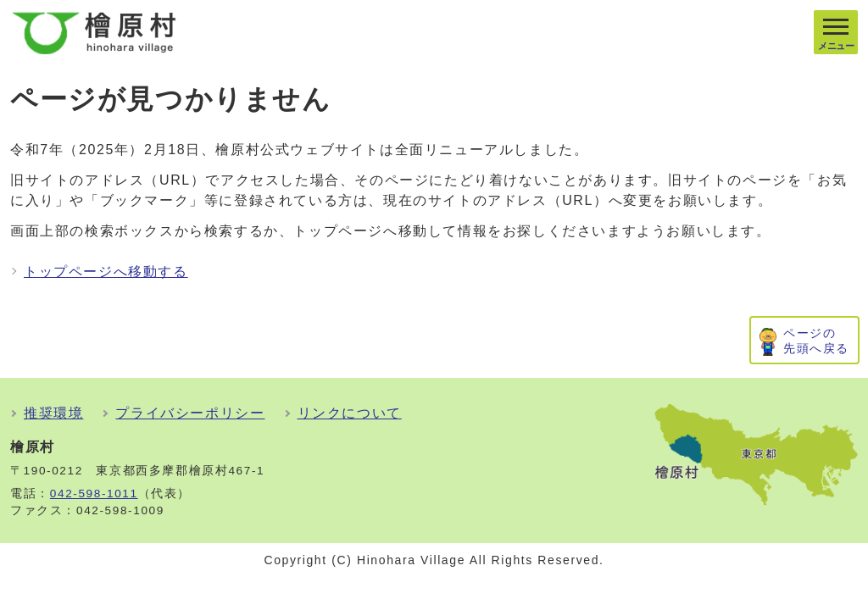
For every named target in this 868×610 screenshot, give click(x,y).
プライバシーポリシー (190, 413)
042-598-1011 (94, 494)
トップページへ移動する (106, 272)
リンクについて (350, 413)
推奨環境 (53, 413)
